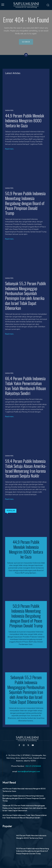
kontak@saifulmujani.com (29, 771)
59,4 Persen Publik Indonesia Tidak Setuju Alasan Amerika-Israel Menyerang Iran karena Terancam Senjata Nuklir (26, 468)
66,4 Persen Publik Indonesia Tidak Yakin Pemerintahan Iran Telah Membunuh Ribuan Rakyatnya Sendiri (25, 386)
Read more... (10, 149)
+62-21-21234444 (33, 766)
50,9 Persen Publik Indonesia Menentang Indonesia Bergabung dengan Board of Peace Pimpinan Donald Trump (25, 203)
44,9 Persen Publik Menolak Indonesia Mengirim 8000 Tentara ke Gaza (25, 121)
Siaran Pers (9, 111)
